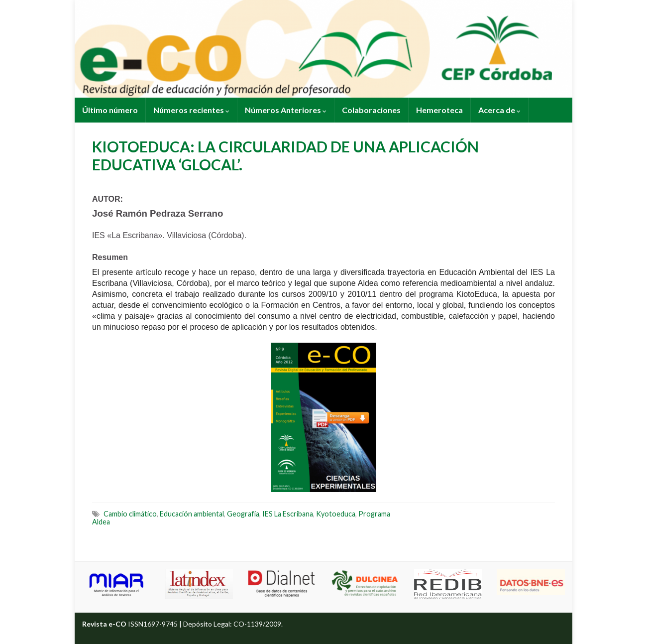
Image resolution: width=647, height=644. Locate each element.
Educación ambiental (192, 514)
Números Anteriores (286, 110)
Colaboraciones (371, 110)
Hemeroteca (439, 110)
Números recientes (191, 110)
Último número (110, 110)
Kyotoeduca (336, 514)
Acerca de (499, 110)
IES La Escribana (288, 514)
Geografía (243, 514)
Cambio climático (130, 514)
